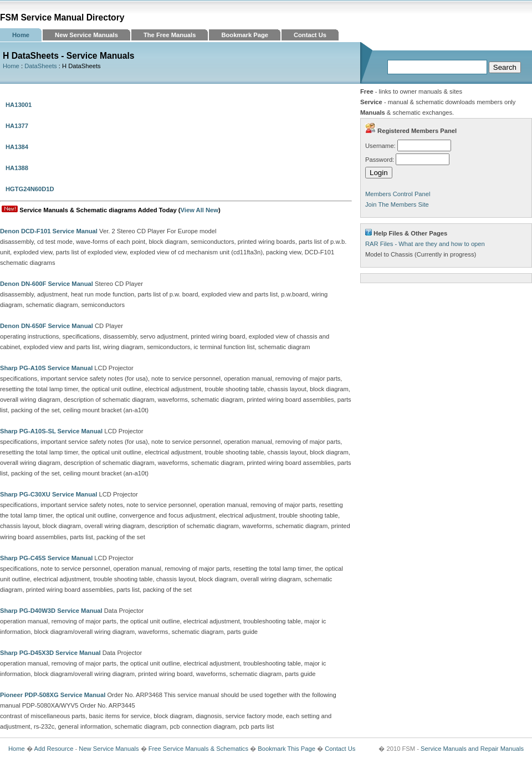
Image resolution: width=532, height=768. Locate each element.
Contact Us (310, 35)
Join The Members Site (397, 204)
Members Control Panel (398, 194)
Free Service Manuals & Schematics (198, 749)
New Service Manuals (86, 35)
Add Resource (53, 749)
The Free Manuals (170, 35)
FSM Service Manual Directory (62, 17)
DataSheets (40, 66)
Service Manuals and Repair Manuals (472, 749)
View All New (199, 210)
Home (21, 35)
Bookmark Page (245, 35)
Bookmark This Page (287, 749)
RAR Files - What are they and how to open (425, 244)
